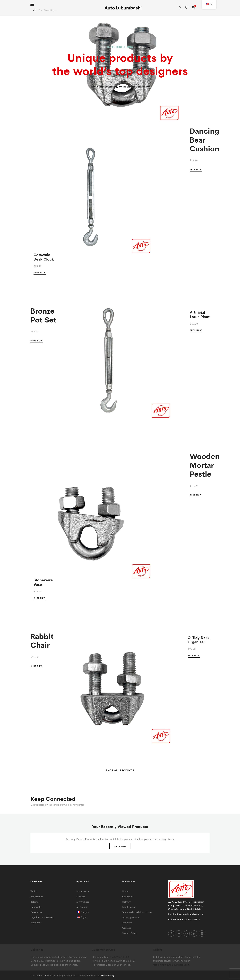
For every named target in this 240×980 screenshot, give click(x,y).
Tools (33, 891)
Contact (126, 928)
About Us (127, 922)
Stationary (36, 922)
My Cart (81, 896)
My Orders (82, 907)
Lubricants (36, 907)
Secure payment (131, 917)
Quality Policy (129, 933)
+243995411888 (192, 919)
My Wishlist (82, 902)
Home (125, 891)
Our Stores (128, 896)
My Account (83, 891)
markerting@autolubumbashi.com (171, 965)
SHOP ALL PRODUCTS (120, 771)
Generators (36, 912)
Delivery (126, 902)
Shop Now (120, 846)
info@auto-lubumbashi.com (190, 914)
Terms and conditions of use (137, 912)
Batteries (35, 902)
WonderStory (108, 975)
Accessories (37, 896)
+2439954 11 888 (119, 957)
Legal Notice (129, 907)
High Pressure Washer (42, 917)
